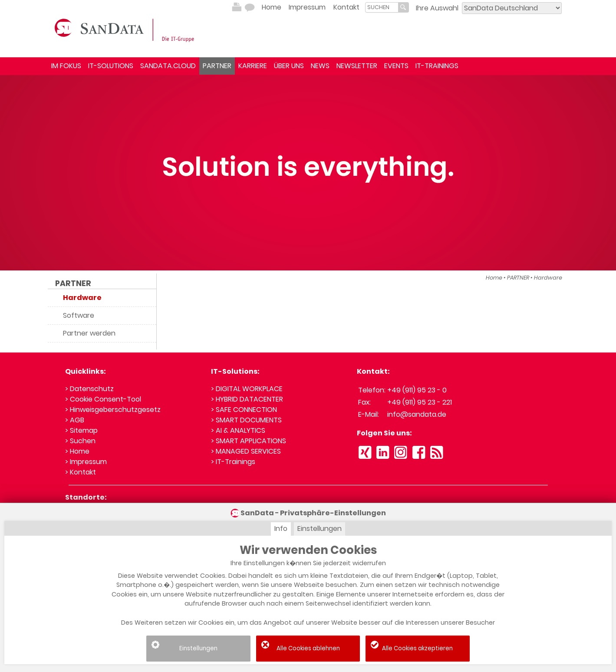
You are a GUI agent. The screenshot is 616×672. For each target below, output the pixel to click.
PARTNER (217, 66)
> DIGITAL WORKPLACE (247, 389)
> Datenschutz (89, 389)
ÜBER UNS (289, 66)
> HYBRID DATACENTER (247, 399)
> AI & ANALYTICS (238, 430)
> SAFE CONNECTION (244, 410)
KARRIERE (253, 66)
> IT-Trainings (233, 462)
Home (272, 7)
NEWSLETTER (357, 66)
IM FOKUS (66, 66)
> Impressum (86, 462)
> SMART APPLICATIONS (249, 441)
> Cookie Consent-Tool (103, 399)
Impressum (307, 7)
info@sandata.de (417, 414)
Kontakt (346, 7)
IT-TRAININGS (437, 66)
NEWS (320, 66)
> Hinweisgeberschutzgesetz (113, 410)
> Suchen (80, 441)
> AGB (75, 420)
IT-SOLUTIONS (111, 66)
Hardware (548, 278)
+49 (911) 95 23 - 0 (417, 390)
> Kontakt (81, 472)
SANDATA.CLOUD (168, 66)
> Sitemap (81, 430)
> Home (77, 451)
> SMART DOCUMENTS (246, 420)
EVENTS (396, 66)
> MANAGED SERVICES (246, 451)
